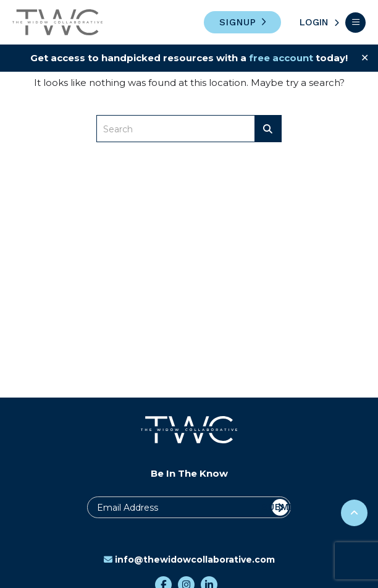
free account (281, 58)
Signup (238, 22)
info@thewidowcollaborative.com (189, 560)
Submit (280, 507)
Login (314, 22)
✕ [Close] (365, 58)
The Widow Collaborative (57, 22)
